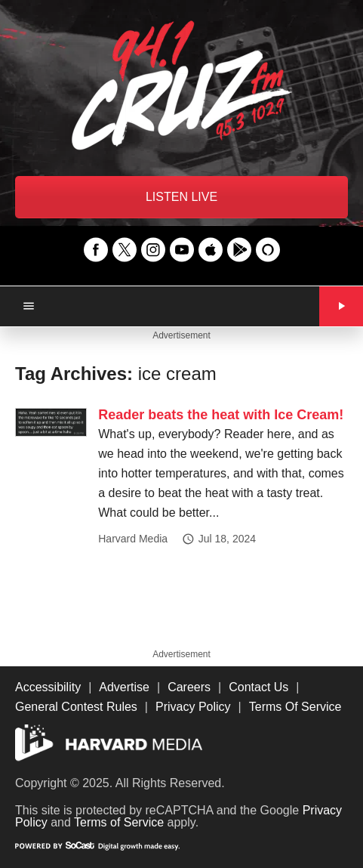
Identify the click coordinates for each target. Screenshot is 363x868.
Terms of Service (119, 822)
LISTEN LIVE (181, 197)
